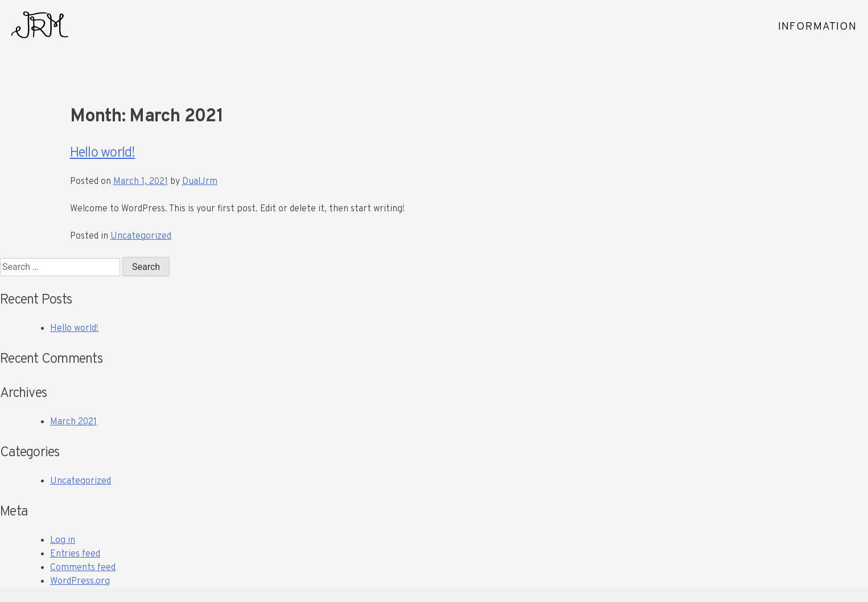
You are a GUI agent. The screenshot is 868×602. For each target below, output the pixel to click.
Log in (63, 540)
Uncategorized (141, 236)
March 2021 (73, 422)
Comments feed (83, 568)
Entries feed (75, 554)
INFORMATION (817, 27)
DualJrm (200, 182)
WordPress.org (80, 581)
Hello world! (103, 153)
